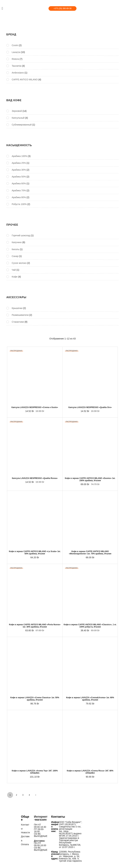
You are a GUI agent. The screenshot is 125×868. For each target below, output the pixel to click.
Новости (25, 832)
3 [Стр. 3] (23, 795)
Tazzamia (17, 66)
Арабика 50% (19, 177)
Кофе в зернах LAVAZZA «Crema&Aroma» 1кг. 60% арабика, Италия (90, 699)
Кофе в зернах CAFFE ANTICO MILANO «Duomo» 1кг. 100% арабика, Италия (90, 479)
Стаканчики (18, 322)
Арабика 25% (19, 163)
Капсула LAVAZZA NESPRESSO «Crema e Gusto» (35, 407)
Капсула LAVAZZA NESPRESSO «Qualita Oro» (90, 407)
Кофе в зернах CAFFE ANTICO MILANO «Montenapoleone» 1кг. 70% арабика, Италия (90, 553)
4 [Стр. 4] (29, 795)
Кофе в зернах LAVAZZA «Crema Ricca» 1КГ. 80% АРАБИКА (90, 772)
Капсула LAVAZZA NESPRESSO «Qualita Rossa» (35, 478)
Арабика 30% (19, 170)
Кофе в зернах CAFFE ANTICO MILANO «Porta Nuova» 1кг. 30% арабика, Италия (35, 626)
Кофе (15, 277)
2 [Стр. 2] (17, 795)
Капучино (17, 242)
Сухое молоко (19, 263)
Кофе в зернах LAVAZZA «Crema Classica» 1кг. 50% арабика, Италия (35, 699)
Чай (14, 270)
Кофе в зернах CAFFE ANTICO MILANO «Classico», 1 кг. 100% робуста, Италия (90, 626)
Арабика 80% (19, 197)
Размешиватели (20, 315)
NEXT (36, 795)
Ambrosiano (18, 73)
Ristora (15, 59)
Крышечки (17, 308)
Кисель (15, 249)
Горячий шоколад (21, 235)
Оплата (25, 844)
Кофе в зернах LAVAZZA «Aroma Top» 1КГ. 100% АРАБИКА (35, 772)
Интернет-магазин (41, 818)
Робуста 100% (19, 204)
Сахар (15, 256)
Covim (15, 45)
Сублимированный (22, 125)
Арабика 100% (19, 156)
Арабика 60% (19, 183)
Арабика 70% (19, 190)
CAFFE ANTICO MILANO (25, 80)
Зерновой (17, 111)
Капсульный (18, 118)
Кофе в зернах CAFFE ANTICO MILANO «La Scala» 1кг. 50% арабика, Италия (35, 553)
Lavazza (16, 52)
